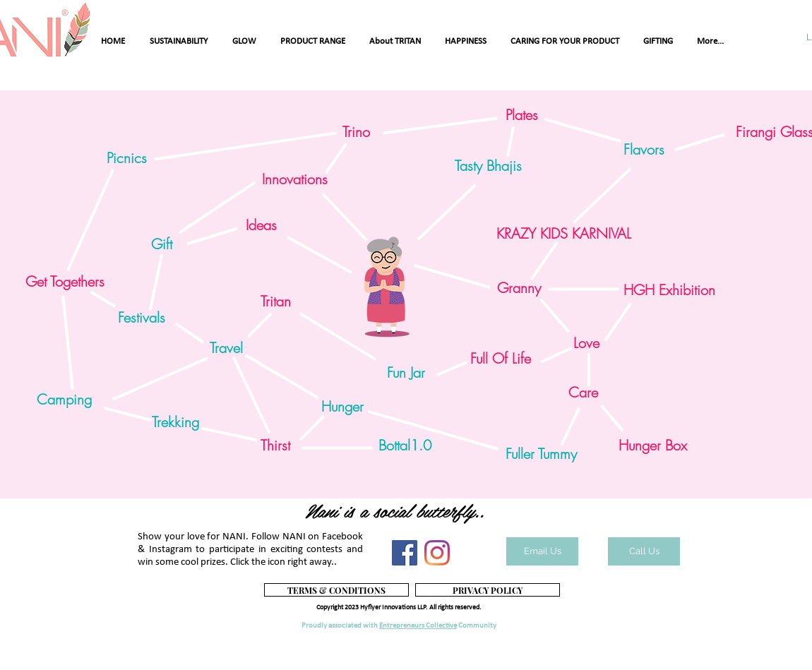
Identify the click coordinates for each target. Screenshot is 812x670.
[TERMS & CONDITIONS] (336, 590)
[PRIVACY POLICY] (488, 590)
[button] (64, 400)
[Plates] (521, 115)
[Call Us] (644, 551)
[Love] (586, 343)
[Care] (583, 393)
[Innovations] (295, 179)
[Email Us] (542, 551)
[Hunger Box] (652, 445)
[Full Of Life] (500, 359)
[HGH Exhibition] (669, 290)
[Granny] (519, 288)
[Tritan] (275, 301)
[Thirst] (275, 445)
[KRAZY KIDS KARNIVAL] (563, 234)
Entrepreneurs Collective (418, 626)
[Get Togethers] (65, 282)
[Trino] (356, 132)
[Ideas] (261, 225)
